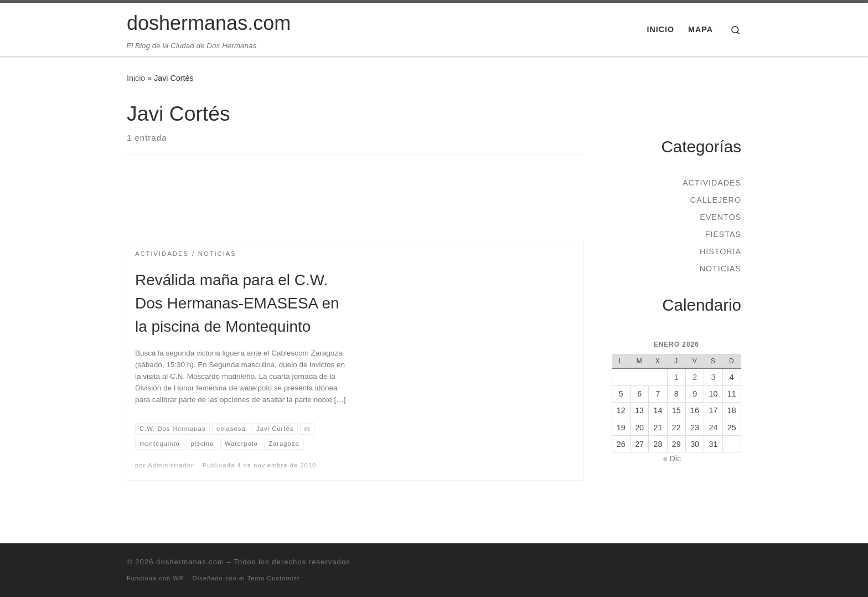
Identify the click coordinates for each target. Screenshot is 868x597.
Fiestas (723, 234)
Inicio (136, 78)
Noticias (720, 269)
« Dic (672, 459)
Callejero (716, 200)
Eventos (720, 217)
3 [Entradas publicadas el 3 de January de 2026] (713, 377)
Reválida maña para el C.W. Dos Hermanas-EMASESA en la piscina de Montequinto (237, 303)
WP (178, 578)
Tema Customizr (274, 578)
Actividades (712, 183)
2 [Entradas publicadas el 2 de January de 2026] (695, 377)
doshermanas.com (190, 562)
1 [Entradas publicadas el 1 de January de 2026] (676, 377)
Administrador (170, 465)
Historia (720, 251)
